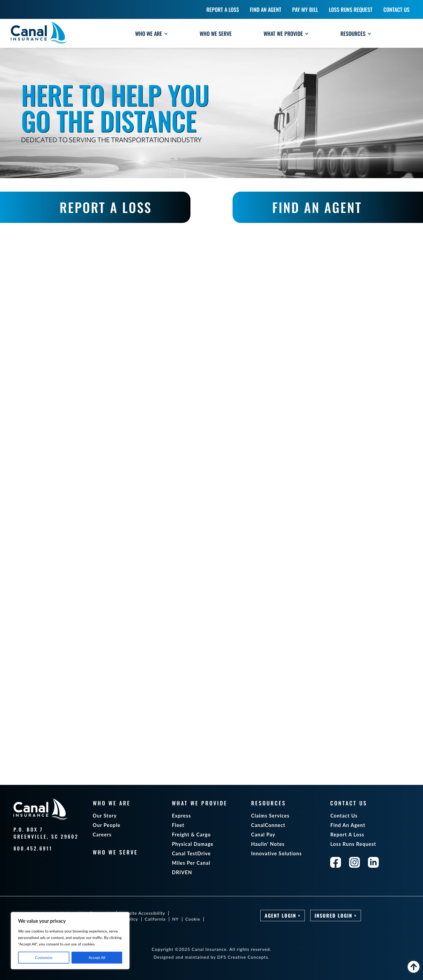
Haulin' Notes (268, 844)
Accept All (97, 957)
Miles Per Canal (191, 863)
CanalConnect (268, 825)
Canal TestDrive (191, 853)
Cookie (193, 919)
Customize (44, 957)
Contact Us (344, 816)
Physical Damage (193, 844)
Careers (102, 835)
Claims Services (270, 816)
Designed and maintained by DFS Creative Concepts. (211, 957)
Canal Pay (263, 835)
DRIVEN (182, 872)
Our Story (105, 816)
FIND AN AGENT (317, 207)
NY (175, 919)
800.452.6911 (33, 848)
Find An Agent (348, 825)
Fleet (178, 825)
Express (181, 816)
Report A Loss (347, 835)
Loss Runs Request (353, 844)
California (155, 919)
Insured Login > (336, 915)
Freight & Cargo (191, 835)
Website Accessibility (142, 913)
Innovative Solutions (277, 853)
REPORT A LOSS (106, 207)
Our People (107, 825)
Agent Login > (283, 915)
